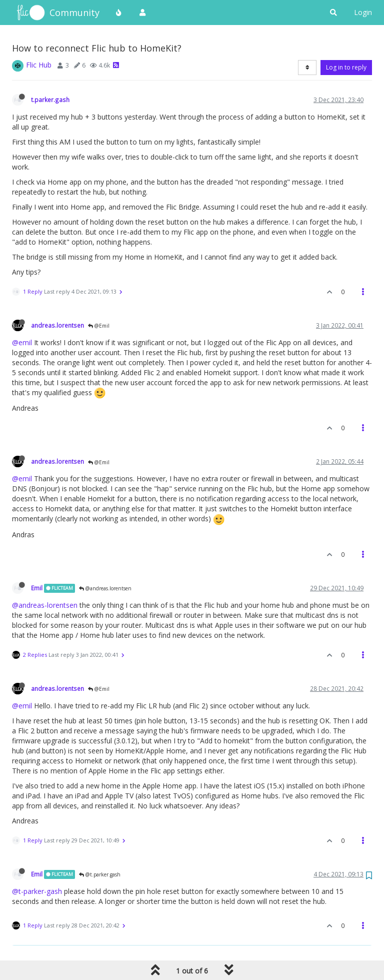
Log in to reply (346, 67)
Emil (37, 588)
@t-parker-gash (37, 891)
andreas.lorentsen (57, 325)
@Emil (99, 326)
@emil (22, 342)
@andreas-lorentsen (45, 605)
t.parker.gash (50, 100)
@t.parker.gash (100, 874)
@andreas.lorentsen (105, 588)
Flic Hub (39, 65)
